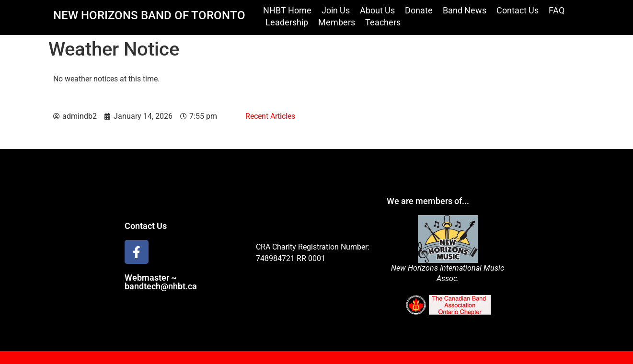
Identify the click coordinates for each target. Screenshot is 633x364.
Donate (419, 10)
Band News (465, 10)
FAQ (557, 10)
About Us (377, 10)
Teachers (383, 22)
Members (337, 22)
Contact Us (518, 10)
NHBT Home (287, 10)
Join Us (336, 10)
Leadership (287, 22)
